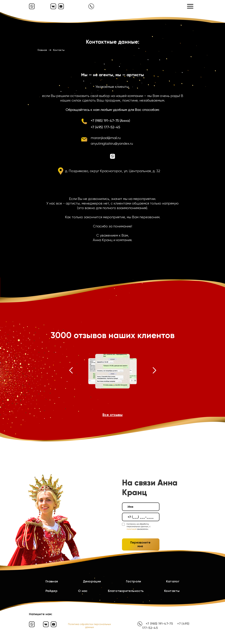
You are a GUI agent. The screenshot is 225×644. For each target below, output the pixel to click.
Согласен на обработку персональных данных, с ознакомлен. (139, 527)
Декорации (92, 581)
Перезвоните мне (140, 544)
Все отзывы (112, 415)
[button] (71, 371)
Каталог (173, 581)
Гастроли (134, 581)
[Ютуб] (61, 6)
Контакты (172, 591)
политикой (131, 529)
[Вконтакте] (53, 6)
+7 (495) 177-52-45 (105, 127)
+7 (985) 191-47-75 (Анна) (110, 121)
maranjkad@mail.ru (106, 138)
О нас (83, 591)
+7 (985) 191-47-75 (159, 623)
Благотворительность (126, 591)
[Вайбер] (32, 6)
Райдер (52, 591)
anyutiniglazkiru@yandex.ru (112, 144)
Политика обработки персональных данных (89, 626)
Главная (52, 581)
